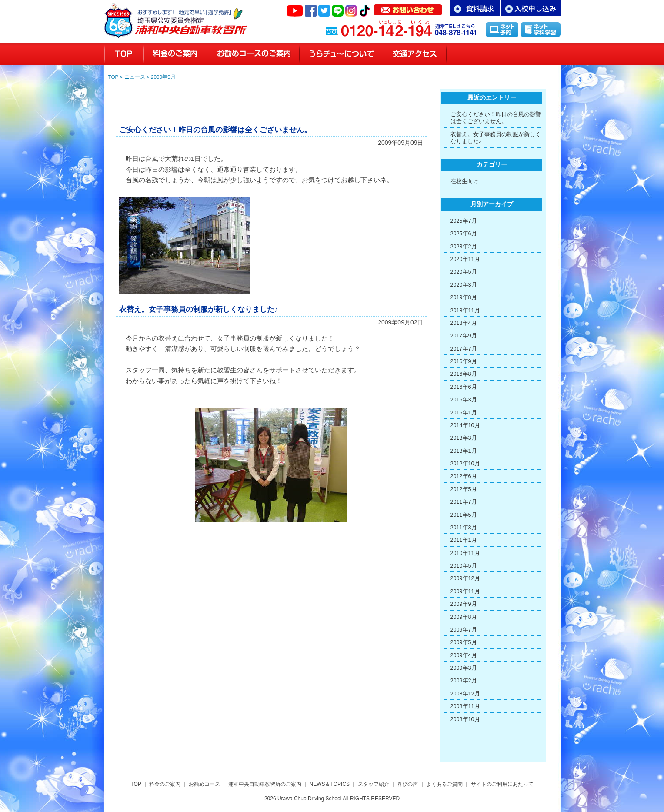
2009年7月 (464, 630)
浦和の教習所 (124, 54)
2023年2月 (464, 247)
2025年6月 (464, 234)
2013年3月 (464, 438)
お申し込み (531, 8)
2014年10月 (465, 425)
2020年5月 (464, 272)
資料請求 (475, 8)
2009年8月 (464, 617)
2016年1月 (464, 413)
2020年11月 (465, 259)
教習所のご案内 (342, 54)
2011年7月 (464, 502)
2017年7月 (464, 349)
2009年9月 (163, 77)
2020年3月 (464, 285)
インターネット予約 (502, 29)
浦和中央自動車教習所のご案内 (265, 784)
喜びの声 (534, 54)
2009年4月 (464, 655)
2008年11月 (465, 706)
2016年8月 (464, 374)
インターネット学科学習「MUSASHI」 (541, 29)
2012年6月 (464, 476)
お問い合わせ (408, 8)
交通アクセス (415, 54)
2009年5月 (464, 642)
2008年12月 (465, 694)
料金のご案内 (175, 54)
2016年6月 (464, 387)
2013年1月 (464, 451)
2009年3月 (464, 668)
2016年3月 (464, 400)
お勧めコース (204, 784)
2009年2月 (464, 681)
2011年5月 (464, 515)
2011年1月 (464, 540)
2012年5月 (464, 489)
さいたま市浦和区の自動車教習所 (191, 17)
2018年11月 (465, 311)
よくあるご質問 (444, 784)
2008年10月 (465, 719)
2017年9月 (464, 336)
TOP (113, 77)
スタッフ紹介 (477, 54)
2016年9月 (464, 361)
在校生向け (465, 181)
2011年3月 (464, 528)
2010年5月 (464, 566)
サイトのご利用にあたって (502, 784)
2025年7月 (464, 221)
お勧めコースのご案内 (253, 54)
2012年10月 (465, 464)
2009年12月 (465, 578)
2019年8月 (464, 297)
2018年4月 (464, 323)
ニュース (135, 77)
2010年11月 (465, 553)
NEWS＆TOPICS (329, 784)
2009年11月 (465, 591)
